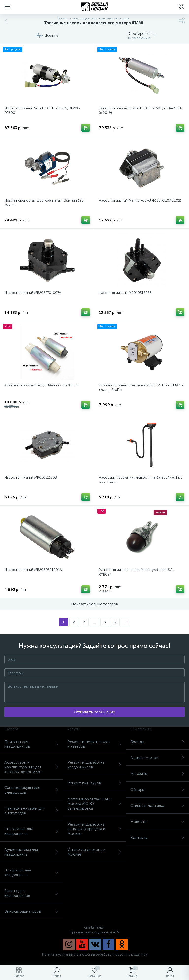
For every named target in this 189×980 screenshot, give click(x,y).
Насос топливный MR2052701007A (33, 293)
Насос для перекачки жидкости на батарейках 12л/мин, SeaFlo (141, 480)
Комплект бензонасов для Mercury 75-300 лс (41, 385)
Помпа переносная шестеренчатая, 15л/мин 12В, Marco (44, 203)
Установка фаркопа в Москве (94, 852)
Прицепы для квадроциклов (31, 744)
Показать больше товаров (95, 604)
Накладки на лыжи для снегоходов (31, 811)
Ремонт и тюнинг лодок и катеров (94, 744)
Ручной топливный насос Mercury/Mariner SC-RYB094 (136, 572)
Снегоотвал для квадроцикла (31, 831)
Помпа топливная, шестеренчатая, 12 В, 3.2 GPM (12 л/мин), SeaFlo (141, 387)
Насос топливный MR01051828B (125, 293)
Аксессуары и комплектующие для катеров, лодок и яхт (31, 767)
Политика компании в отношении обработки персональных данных (95, 955)
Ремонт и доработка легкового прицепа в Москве (94, 829)
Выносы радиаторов (31, 911)
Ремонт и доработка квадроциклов (94, 765)
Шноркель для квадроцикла (31, 872)
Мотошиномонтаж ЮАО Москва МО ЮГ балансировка (94, 804)
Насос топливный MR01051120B (31, 477)
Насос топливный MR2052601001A (33, 570)
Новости (157, 821)
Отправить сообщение (94, 712)
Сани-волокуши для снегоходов (31, 790)
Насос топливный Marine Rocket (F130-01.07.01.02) (140, 200)
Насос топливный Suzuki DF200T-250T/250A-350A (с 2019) (140, 110)
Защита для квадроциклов (31, 893)
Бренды (157, 742)
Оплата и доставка (157, 806)
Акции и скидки (157, 758)
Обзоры (157, 790)
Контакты (157, 837)
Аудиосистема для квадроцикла (31, 852)
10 (115, 622)
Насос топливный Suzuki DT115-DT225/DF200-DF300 (43, 110)
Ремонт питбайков (94, 783)
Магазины (157, 774)
